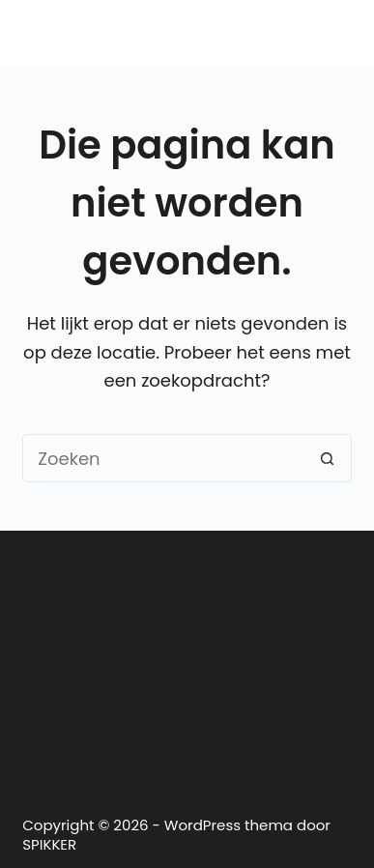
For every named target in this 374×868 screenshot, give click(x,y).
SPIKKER (49, 844)
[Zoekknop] (328, 458)
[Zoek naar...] (163, 458)
